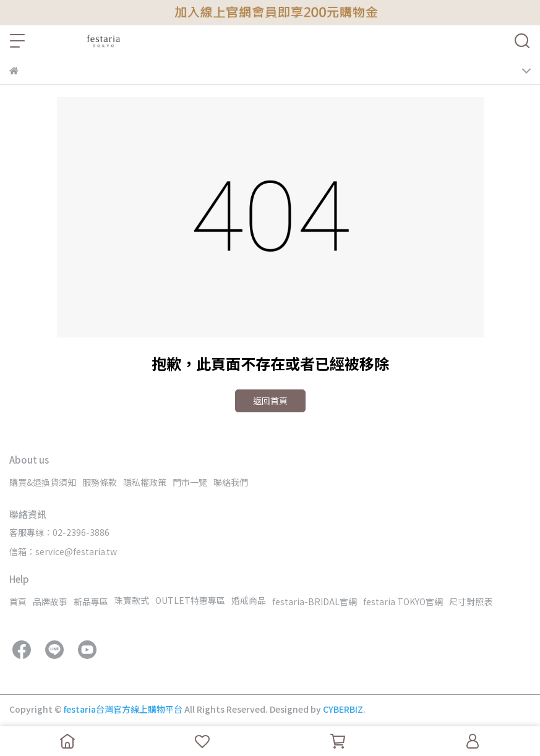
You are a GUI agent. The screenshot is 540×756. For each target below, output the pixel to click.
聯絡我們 (231, 482)
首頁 (18, 601)
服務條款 (100, 482)
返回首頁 (270, 401)
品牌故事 (50, 601)
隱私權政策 (145, 482)
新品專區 (91, 601)
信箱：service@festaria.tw (63, 551)
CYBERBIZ (343, 709)
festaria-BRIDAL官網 (315, 601)
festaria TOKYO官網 (403, 601)
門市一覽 (190, 482)
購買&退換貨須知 (43, 482)
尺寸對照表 (471, 601)
